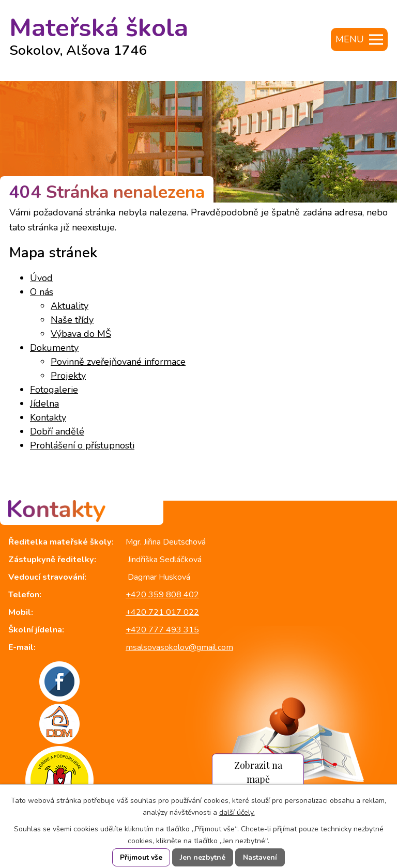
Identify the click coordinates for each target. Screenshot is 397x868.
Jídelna (44, 404)
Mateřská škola (99, 32)
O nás (42, 292)
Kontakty (48, 417)
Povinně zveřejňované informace (118, 362)
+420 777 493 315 (162, 630)
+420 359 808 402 (162, 595)
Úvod (41, 278)
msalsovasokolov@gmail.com (179, 647)
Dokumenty (54, 348)
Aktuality (70, 306)
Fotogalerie (54, 390)
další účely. (237, 812)
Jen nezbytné (203, 857)
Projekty (68, 376)
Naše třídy (72, 320)
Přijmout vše (141, 857)
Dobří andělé (57, 431)
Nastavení (260, 857)
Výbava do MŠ (81, 334)
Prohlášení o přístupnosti (82, 445)
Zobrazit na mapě (258, 772)
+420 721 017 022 (162, 612)
